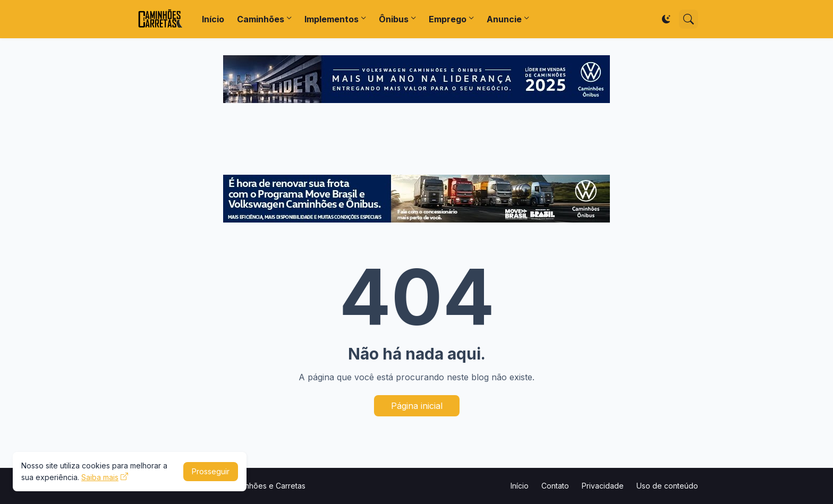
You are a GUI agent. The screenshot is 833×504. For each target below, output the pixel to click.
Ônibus (394, 19)
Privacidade (603, 486)
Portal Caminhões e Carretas (256, 486)
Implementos (331, 19)
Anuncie (504, 19)
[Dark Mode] (666, 19)
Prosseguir (211, 471)
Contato (555, 486)
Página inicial (417, 406)
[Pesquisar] (688, 19)
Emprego (448, 19)
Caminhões (261, 19)
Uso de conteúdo (667, 486)
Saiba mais (100, 477)
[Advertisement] (416, 140)
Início (213, 19)
